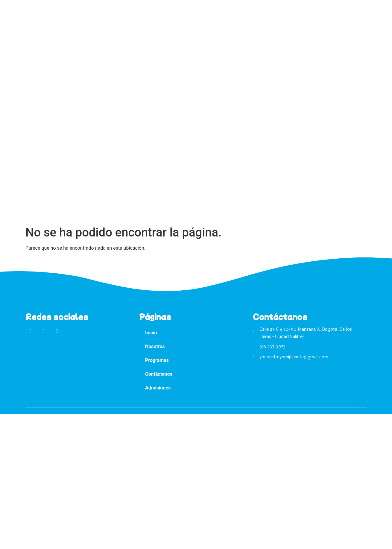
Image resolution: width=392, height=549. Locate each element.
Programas (157, 360)
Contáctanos (159, 374)
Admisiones (158, 388)
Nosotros (155, 346)
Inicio (151, 333)
